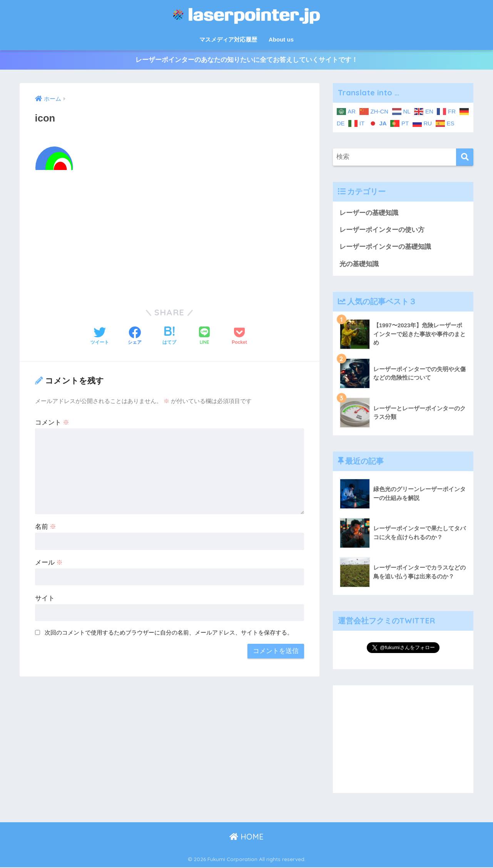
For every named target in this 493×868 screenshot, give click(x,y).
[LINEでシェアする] (204, 337)
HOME (246, 837)
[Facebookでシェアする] (135, 337)
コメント (52, 422)
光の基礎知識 (359, 264)
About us (281, 39)
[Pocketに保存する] (239, 337)
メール (49, 562)
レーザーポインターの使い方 (382, 230)
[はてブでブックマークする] (169, 337)
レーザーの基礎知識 (369, 213)
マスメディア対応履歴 (228, 39)
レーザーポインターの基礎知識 (385, 247)
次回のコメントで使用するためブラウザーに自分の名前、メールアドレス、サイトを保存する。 (169, 632)
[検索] (465, 157)
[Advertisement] (170, 234)
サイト (45, 598)
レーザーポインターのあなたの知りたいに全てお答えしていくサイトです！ (247, 60)
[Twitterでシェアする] (100, 337)
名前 (46, 527)
